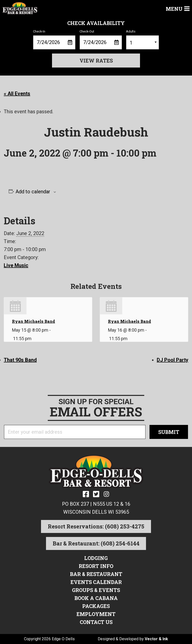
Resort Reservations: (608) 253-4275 (96, 526)
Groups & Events (96, 590)
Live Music (16, 265)
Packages (96, 606)
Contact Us (96, 622)
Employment (96, 614)
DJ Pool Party (172, 360)
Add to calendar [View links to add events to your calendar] (33, 192)
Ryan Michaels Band (33, 321)
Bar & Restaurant (96, 574)
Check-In (54, 40)
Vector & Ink (156, 639)
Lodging (96, 558)
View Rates (96, 61)
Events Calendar (96, 582)
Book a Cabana (96, 598)
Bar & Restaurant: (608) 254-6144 (96, 543)
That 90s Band (20, 360)
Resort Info (96, 566)
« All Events (17, 94)
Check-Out (101, 40)
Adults (142, 40)
